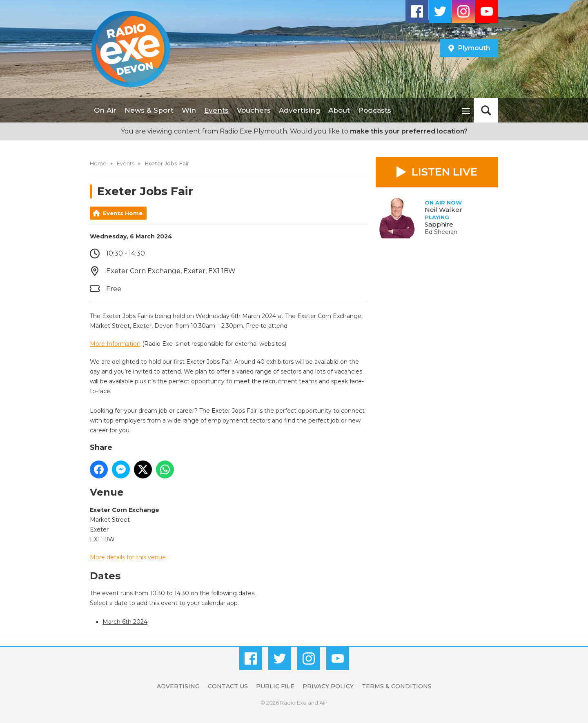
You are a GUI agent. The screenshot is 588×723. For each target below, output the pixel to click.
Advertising (300, 110)
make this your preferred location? (409, 131)
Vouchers (254, 110)
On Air (105, 110)
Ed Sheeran (441, 232)
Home (98, 163)
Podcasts (375, 110)
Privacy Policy (328, 686)
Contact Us (228, 686)
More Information (115, 344)
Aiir (323, 703)
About (339, 110)
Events (216, 110)
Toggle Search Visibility (486, 110)
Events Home (123, 213)
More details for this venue (128, 557)
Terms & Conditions (397, 686)
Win (189, 110)
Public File (275, 686)
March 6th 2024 (125, 622)
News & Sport (149, 110)
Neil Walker (443, 210)
